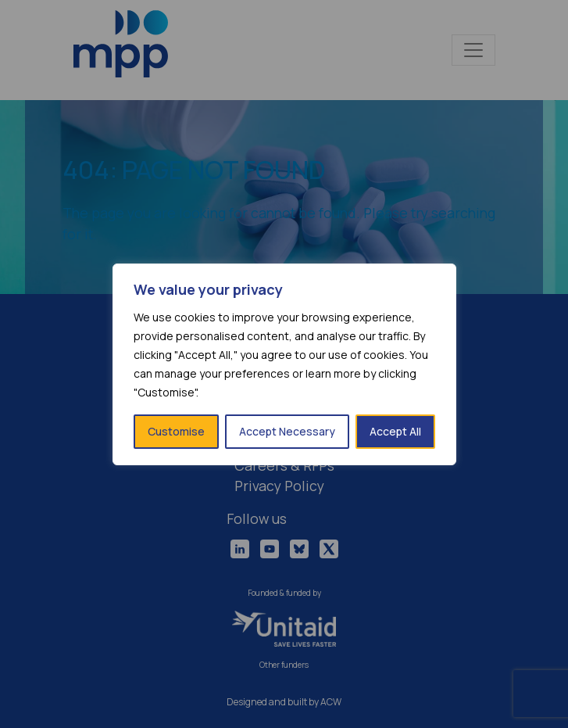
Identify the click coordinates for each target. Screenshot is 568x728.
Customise (176, 431)
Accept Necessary (287, 431)
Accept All (395, 431)
